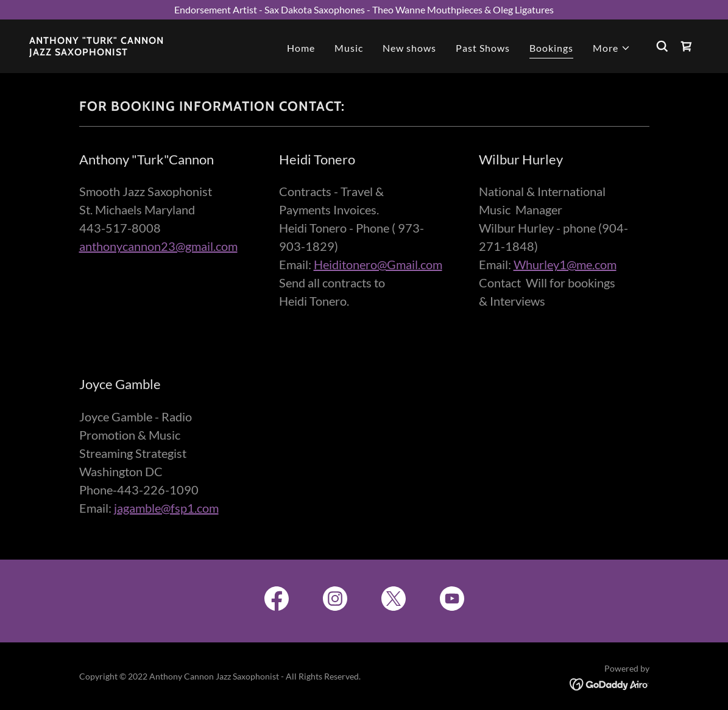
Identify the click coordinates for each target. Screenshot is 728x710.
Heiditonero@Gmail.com (378, 264)
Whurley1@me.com (565, 264)
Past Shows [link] (483, 48)
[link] (97, 51)
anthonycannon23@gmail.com (158, 246)
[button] (612, 48)
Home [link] (301, 48)
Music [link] (349, 48)
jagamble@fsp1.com (166, 508)
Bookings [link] (551, 48)
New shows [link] (409, 48)
